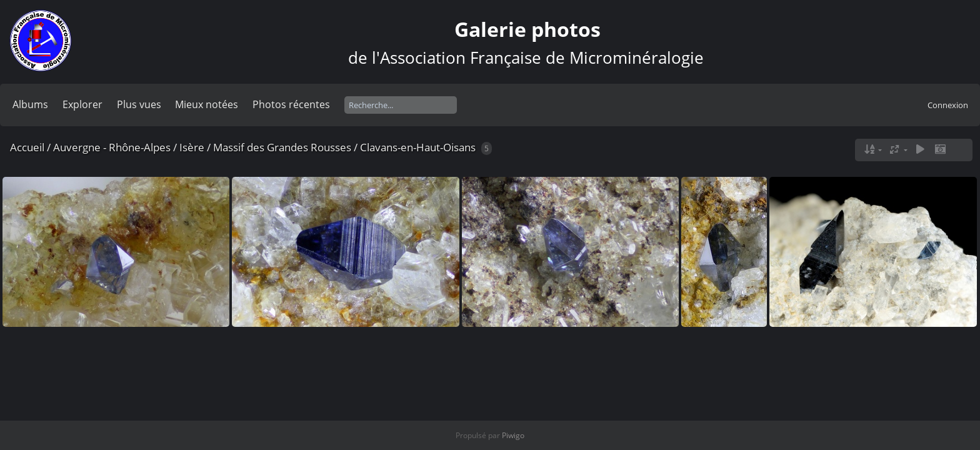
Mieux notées (207, 104)
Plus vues (139, 104)
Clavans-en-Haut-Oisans (418, 147)
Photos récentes (291, 104)
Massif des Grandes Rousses (282, 147)
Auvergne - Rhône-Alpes (112, 147)
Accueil (27, 147)
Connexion (948, 105)
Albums (30, 104)
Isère (192, 147)
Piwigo (513, 435)
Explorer (82, 104)
